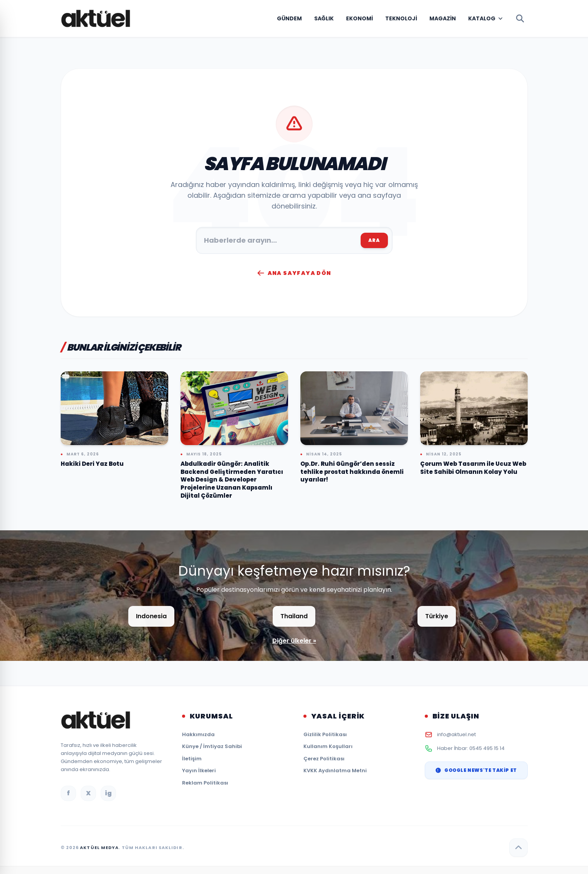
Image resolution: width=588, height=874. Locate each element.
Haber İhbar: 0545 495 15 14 (471, 748)
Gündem (289, 18)
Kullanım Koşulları (328, 746)
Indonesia (151, 616)
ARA (374, 240)
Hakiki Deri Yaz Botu (92, 464)
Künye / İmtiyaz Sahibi (212, 746)
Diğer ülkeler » (294, 641)
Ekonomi (359, 18)
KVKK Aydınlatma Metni (335, 771)
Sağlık (324, 18)
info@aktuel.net (456, 734)
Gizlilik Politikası (325, 734)
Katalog (482, 18)
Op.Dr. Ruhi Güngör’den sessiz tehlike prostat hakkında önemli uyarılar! (352, 472)
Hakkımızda (198, 734)
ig (108, 793)
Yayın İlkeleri (199, 771)
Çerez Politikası (324, 759)
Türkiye (437, 616)
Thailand (294, 616)
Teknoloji (401, 18)
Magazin (443, 18)
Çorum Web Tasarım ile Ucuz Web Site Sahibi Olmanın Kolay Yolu (473, 468)
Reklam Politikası (205, 783)
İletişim (192, 759)
